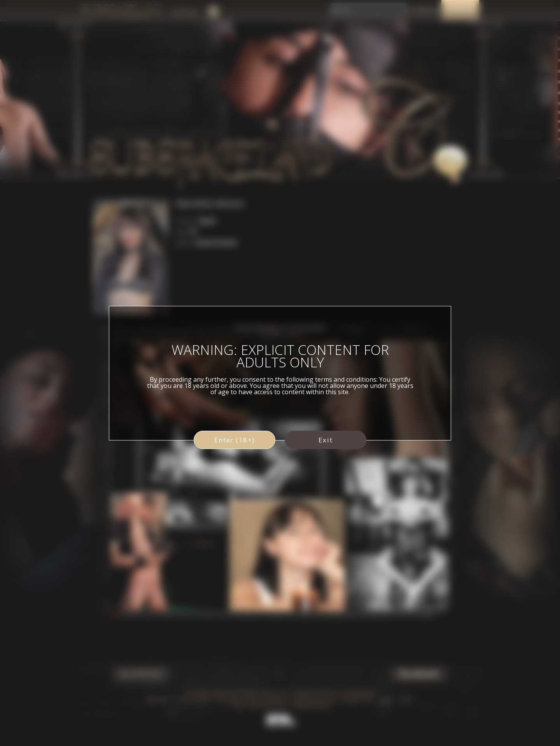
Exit (326, 440)
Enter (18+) (235, 440)
